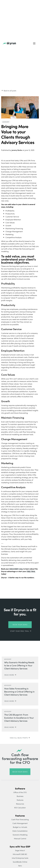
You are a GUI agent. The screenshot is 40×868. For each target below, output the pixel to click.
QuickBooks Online (20, 862)
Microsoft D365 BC (20, 854)
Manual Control (20, 838)
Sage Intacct (20, 850)
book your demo (20, 772)
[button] (34, 43)
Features (20, 800)
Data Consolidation (20, 831)
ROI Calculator (20, 808)
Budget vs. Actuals (20, 827)
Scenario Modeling (20, 835)
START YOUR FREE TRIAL (20, 631)
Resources (20, 804)
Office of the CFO (20, 792)
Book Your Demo (20, 625)
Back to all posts (10, 91)
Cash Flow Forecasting (20, 819)
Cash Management (20, 823)
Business (20, 796)
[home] (9, 43)
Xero (20, 866)
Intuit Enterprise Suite (20, 858)
